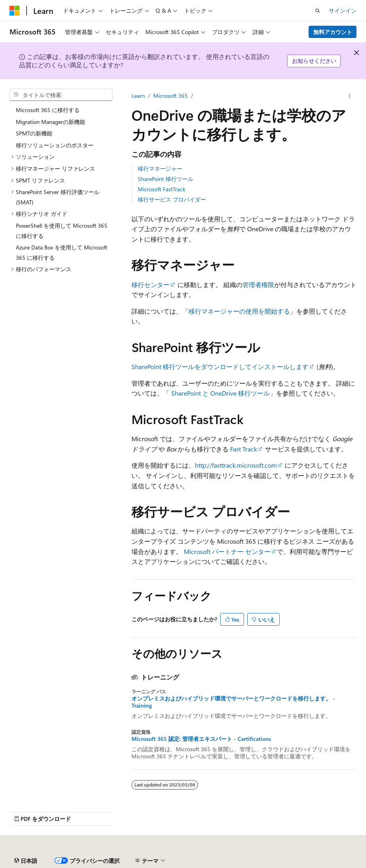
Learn (138, 96)
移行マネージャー (160, 168)
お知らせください (314, 61)
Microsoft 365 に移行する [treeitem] (48, 110)
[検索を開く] (318, 11)
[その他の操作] (350, 96)
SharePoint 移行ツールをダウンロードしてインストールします (220, 366)
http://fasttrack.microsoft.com (236, 465)
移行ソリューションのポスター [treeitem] (55, 145)
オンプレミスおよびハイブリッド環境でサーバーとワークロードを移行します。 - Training (233, 702)
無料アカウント (333, 32)
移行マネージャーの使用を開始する (239, 311)
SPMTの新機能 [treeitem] (34, 133)
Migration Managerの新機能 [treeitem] (51, 122)
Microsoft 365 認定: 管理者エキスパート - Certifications (201, 739)
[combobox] (61, 95)
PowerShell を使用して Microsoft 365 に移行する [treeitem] (62, 231)
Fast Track (244, 449)
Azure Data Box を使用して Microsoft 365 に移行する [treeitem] (62, 252)
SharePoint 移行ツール (166, 179)
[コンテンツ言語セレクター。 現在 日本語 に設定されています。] (26, 861)
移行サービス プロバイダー (172, 199)
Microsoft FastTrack (162, 189)
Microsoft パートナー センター (227, 551)
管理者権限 (258, 285)
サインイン (343, 10)
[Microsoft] (15, 11)
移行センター (151, 285)
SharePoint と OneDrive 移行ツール (220, 393)
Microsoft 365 (171, 96)
